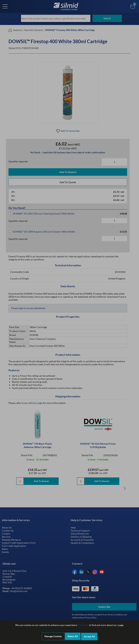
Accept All (89, 637)
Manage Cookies (53, 637)
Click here (83, 625)
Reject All (73, 637)
